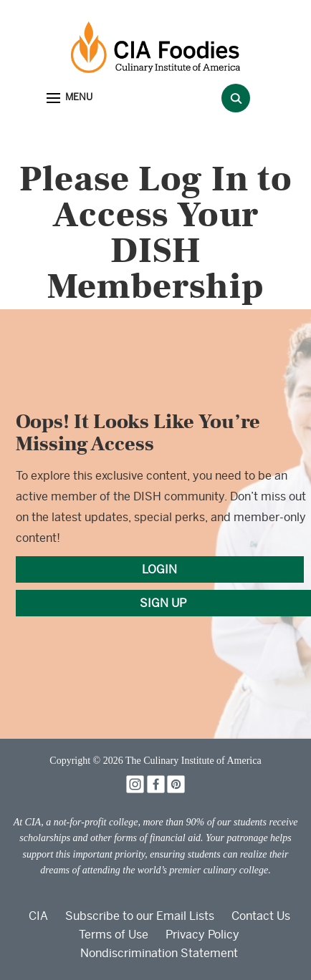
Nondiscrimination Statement (159, 953)
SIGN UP (163, 603)
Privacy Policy (202, 935)
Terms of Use (114, 935)
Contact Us (261, 916)
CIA (38, 916)
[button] (70, 98)
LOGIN (159, 569)
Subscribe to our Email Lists (140, 916)
